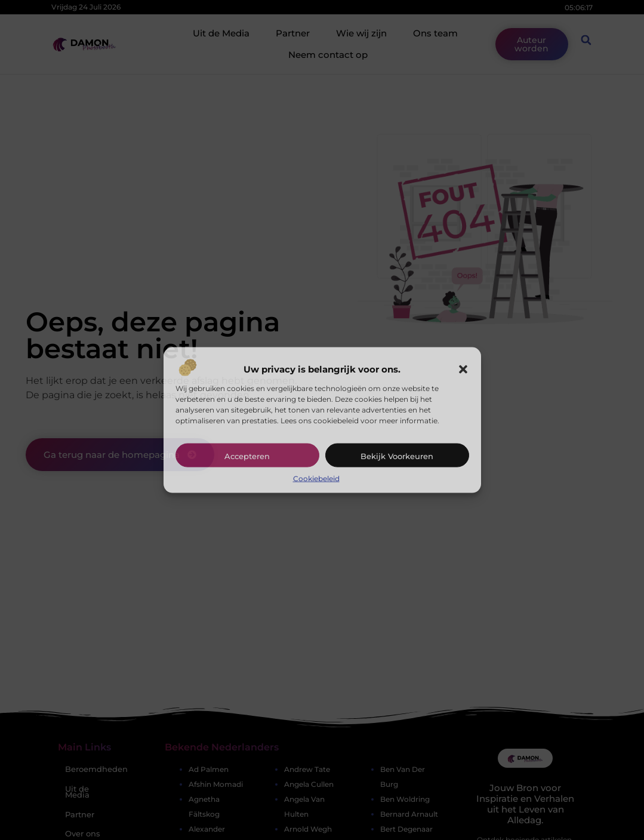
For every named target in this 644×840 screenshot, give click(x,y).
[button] (463, 370)
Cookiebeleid (316, 479)
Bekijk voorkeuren (397, 456)
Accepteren (247, 456)
